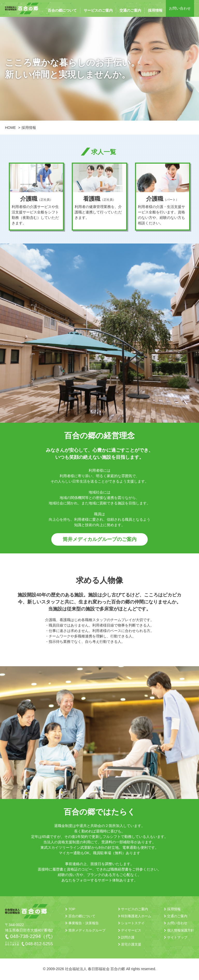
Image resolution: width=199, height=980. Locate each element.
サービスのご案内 (98, 10)
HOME (10, 128)
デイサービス (131, 931)
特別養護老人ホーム (136, 917)
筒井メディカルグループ (87, 931)
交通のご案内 (130, 10)
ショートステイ (133, 924)
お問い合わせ (180, 8)
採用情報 (155, 10)
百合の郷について (62, 10)
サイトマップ (177, 938)
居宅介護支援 (131, 945)
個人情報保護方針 (181, 931)
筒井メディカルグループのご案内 (99, 540)
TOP (72, 910)
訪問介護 (128, 938)
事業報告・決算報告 (84, 924)
